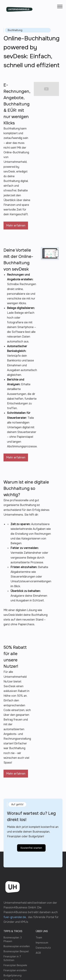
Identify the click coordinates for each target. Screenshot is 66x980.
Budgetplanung (12, 975)
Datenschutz (43, 948)
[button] (60, 6)
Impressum (42, 943)
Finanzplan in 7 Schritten (12, 958)
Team (39, 938)
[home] (19, 6)
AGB (38, 953)
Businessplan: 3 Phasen (13, 939)
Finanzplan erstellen (15, 970)
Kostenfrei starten (31, 863)
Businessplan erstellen (17, 946)
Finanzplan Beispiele (15, 965)
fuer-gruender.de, (16, 917)
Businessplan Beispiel (16, 951)
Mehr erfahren (16, 226)
